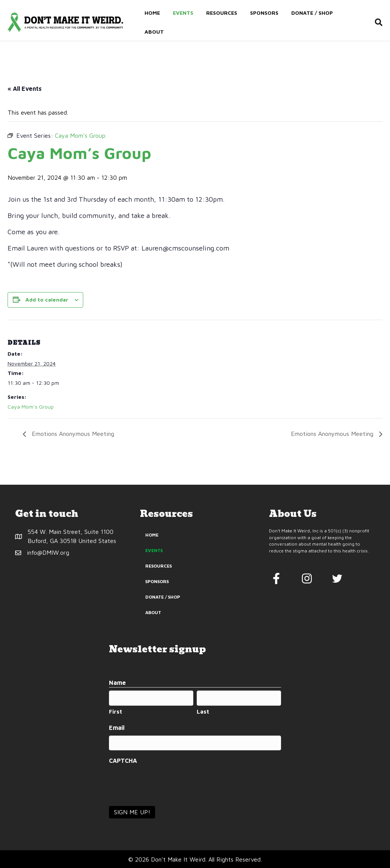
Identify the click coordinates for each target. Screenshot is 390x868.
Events (183, 13)
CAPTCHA (123, 761)
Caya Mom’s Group (31, 407)
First (116, 712)
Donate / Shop (312, 13)
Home (152, 13)
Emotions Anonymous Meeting (72, 434)
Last (203, 712)
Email (117, 728)
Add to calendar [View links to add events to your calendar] (47, 299)
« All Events (25, 89)
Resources (221, 13)
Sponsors (264, 13)
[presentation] (166, 783)
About (154, 32)
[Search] (377, 22)
